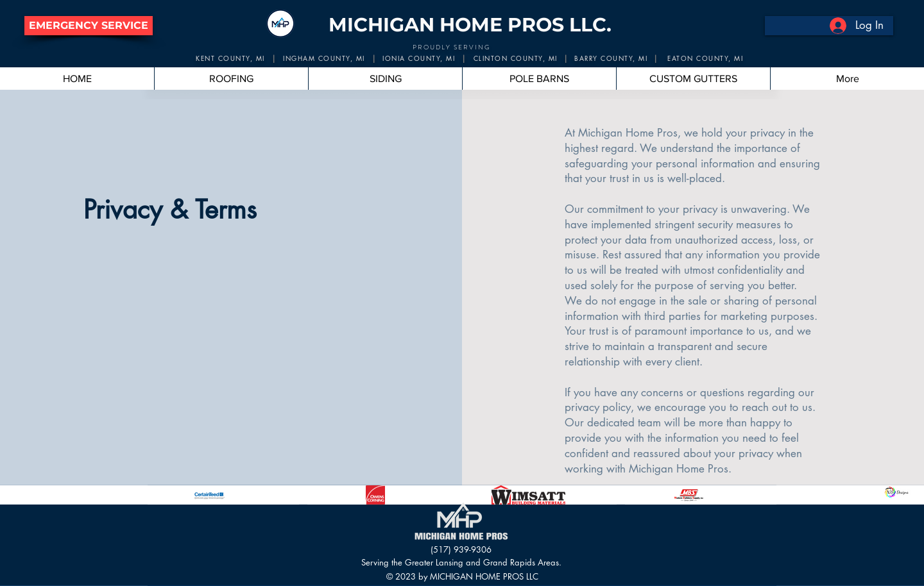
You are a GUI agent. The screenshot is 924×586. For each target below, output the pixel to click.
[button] (89, 26)
